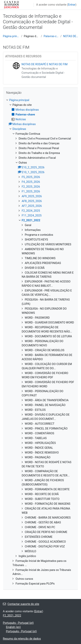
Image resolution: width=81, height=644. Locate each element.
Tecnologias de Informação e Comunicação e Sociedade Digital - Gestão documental (43, 73)
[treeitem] (40, 342)
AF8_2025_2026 (32, 201)
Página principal (11, 36)
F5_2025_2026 (31, 177)
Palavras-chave (51, 36)
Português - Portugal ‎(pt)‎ (18, 623)
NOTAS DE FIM (71, 36)
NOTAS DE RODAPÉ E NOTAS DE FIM (45, 64)
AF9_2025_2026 (32, 196)
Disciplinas (19, 129)
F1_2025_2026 (31, 191)
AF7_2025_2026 (32, 206)
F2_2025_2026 (31, 187)
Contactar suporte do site (21, 604)
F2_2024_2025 (31, 211)
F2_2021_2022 (31, 220)
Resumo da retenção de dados (22, 639)
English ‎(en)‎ (13, 627)
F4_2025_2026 (31, 182)
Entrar (72, 5)
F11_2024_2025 (32, 216)
